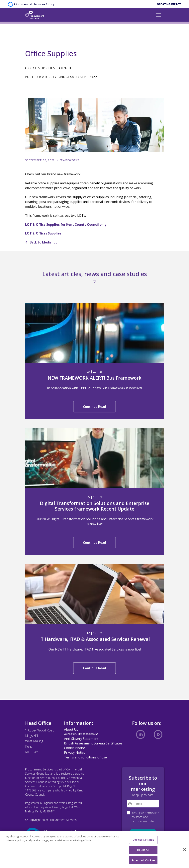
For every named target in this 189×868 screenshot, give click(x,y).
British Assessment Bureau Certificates (93, 743)
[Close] (185, 851)
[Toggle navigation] (158, 15)
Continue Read (94, 407)
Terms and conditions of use (85, 757)
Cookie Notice (75, 748)
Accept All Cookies (143, 862)
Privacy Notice (75, 752)
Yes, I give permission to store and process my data (145, 817)
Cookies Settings (143, 841)
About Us (71, 729)
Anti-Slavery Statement (81, 739)
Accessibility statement (81, 734)
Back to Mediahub (41, 242)
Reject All (143, 852)
